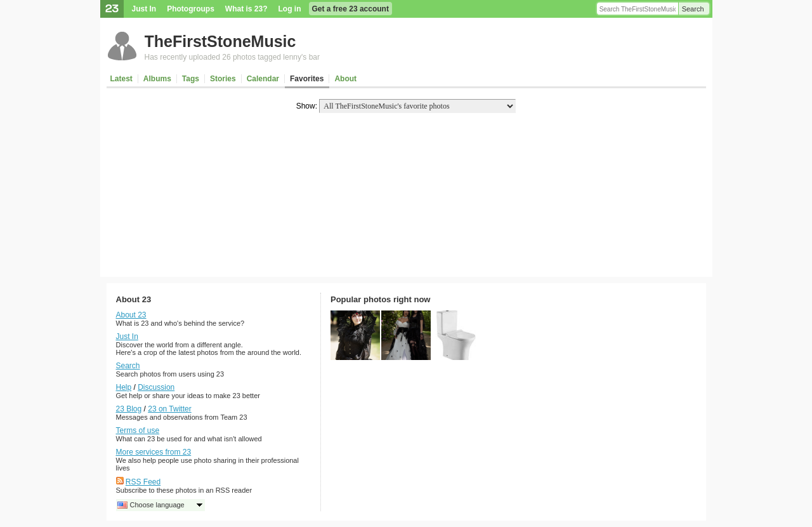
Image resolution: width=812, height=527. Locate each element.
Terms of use (138, 430)
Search (693, 9)
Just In (144, 9)
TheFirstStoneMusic (220, 41)
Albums (157, 79)
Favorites (307, 79)
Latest (121, 79)
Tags (191, 79)
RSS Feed (143, 482)
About (345, 79)
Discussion (156, 387)
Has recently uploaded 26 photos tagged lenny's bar (232, 57)
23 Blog (129, 409)
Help (124, 387)
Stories (223, 79)
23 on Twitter (169, 409)
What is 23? (246, 9)
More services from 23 (154, 452)
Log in (290, 9)
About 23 (131, 315)
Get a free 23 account (350, 9)
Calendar (263, 79)
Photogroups (191, 9)
